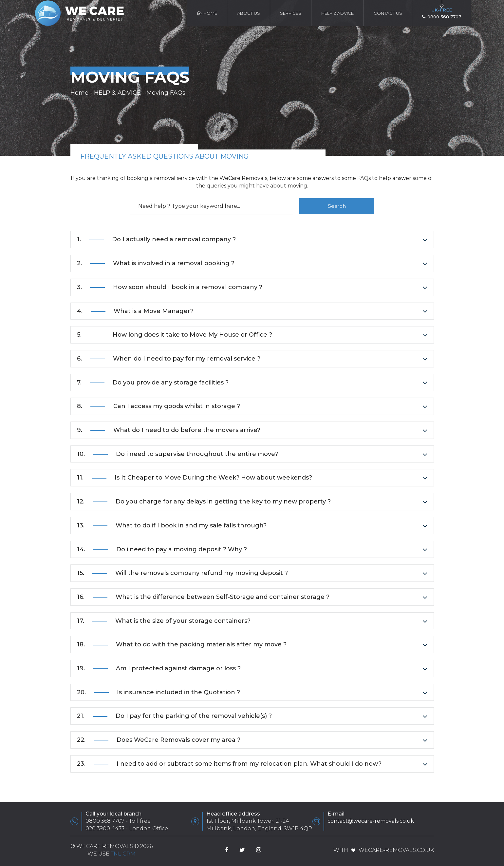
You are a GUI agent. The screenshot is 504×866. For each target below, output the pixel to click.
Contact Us (388, 13)
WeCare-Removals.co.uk (396, 850)
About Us (249, 13)
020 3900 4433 (105, 828)
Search (337, 206)
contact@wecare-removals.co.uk (371, 821)
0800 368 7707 (105, 821)
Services (291, 13)
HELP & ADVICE (337, 13)
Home (207, 13)
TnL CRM (123, 854)
